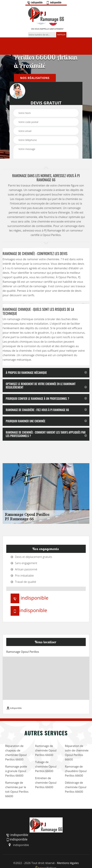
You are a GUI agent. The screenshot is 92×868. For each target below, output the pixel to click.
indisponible (35, 2)
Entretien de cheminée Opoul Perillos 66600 (46, 783)
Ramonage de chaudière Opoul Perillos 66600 (76, 771)
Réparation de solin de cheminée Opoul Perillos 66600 (77, 753)
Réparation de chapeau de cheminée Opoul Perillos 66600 (16, 753)
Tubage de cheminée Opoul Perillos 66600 (46, 767)
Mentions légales (68, 863)
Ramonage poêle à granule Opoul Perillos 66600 (16, 771)
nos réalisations (35, 78)
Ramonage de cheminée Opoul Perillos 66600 (46, 750)
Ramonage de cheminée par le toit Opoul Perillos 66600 (17, 789)
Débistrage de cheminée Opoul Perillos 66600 (76, 787)
